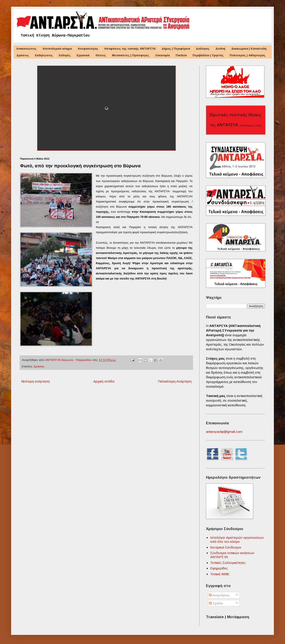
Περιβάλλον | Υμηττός (208, 55)
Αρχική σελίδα (104, 381)
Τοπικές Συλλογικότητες (228, 563)
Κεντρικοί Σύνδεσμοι (226, 547)
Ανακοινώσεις (26, 49)
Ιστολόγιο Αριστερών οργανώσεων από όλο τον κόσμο (237, 540)
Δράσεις (23, 55)
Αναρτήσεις (219, 595)
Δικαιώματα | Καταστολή (249, 49)
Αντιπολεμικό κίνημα (57, 49)
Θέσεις (101, 55)
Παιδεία (181, 55)
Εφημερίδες (219, 568)
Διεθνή (220, 49)
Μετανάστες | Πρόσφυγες (131, 55)
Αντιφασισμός (88, 49)
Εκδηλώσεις (44, 55)
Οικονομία (162, 55)
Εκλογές (65, 55)
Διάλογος (203, 49)
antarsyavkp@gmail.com (224, 432)
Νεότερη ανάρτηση (35, 381)
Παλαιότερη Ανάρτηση (175, 381)
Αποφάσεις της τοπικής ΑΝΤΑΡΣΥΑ (130, 49)
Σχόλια (216, 603)
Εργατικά (83, 55)
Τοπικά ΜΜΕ (220, 574)
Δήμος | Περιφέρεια (176, 49)
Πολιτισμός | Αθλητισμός (247, 55)
